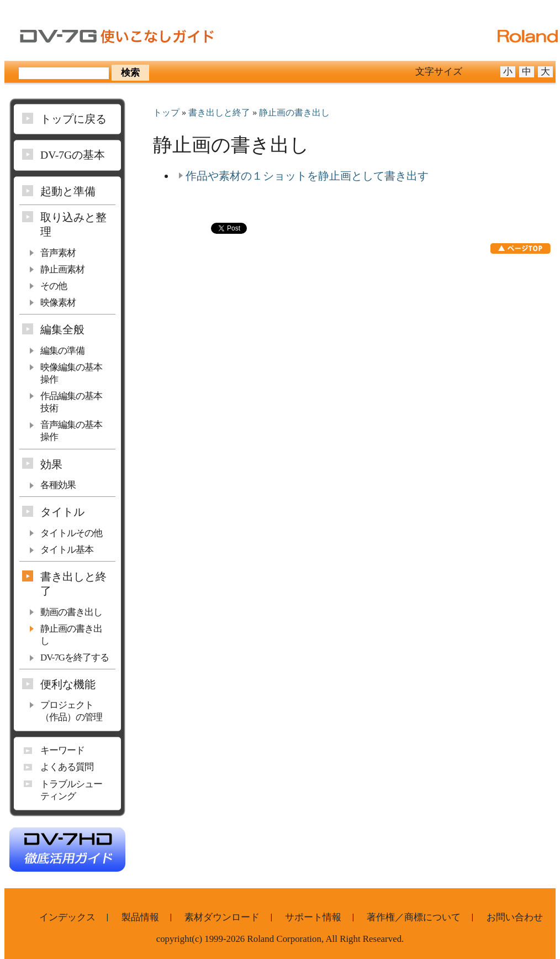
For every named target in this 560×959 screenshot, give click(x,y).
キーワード (62, 750)
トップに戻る (73, 119)
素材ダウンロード (222, 917)
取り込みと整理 (73, 224)
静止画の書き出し (294, 113)
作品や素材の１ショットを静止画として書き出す (307, 176)
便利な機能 (68, 684)
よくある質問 (67, 767)
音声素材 (58, 253)
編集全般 (62, 329)
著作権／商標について (414, 917)
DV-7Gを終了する (75, 657)
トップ (166, 113)
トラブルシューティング (71, 790)
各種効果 (58, 485)
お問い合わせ (515, 917)
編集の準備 (62, 351)
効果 (51, 464)
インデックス (67, 917)
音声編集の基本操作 (71, 431)
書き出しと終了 (219, 113)
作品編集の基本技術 (71, 402)
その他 (54, 286)
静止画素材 (62, 269)
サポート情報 (313, 917)
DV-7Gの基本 (73, 155)
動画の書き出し (71, 612)
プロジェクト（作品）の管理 (71, 711)
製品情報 (140, 917)
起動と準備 (68, 191)
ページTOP (521, 248)
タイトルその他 (71, 533)
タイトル (62, 512)
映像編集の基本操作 (71, 373)
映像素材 (58, 303)
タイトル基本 (67, 550)
